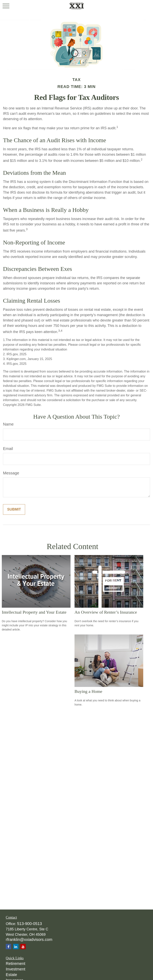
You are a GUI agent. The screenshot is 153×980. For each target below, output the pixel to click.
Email (8, 449)
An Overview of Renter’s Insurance (106, 612)
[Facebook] (8, 947)
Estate (11, 975)
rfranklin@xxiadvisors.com (29, 939)
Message (11, 473)
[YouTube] (23, 947)
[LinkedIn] (16, 947)
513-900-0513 (30, 924)
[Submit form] (14, 509)
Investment (16, 969)
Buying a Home (88, 691)
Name (8, 424)
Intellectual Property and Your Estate (34, 612)
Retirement (16, 964)
